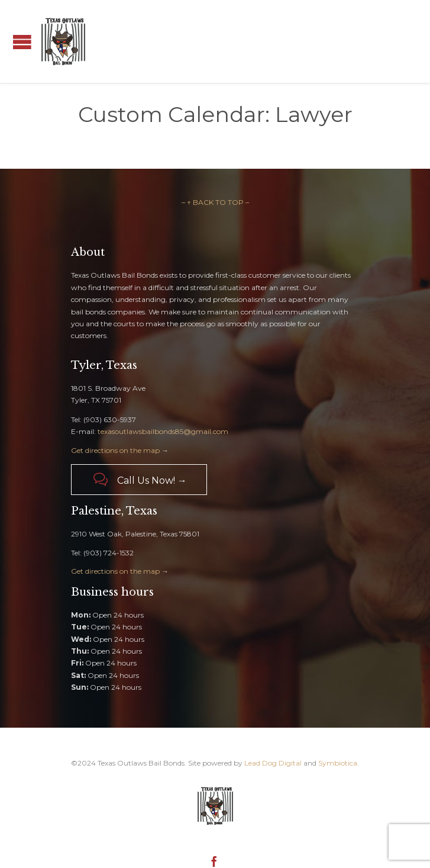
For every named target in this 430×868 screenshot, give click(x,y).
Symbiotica (338, 763)
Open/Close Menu (22, 42)
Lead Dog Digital (273, 763)
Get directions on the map (115, 450)
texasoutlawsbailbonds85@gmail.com (163, 431)
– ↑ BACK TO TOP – (215, 202)
